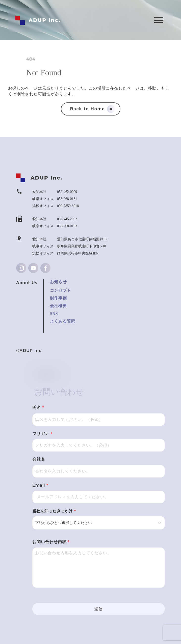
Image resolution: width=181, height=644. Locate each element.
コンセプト (61, 290)
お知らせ (58, 282)
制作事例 (58, 298)
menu (159, 20)
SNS (54, 314)
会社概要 (58, 306)
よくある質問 (63, 321)
